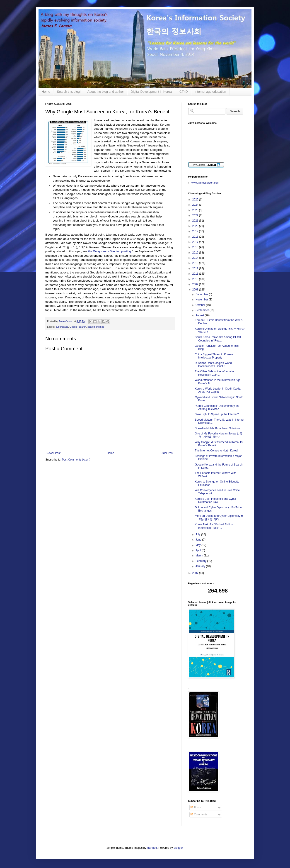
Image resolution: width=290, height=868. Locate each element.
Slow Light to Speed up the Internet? (217, 414)
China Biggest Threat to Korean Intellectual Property (214, 356)
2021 (196, 221)
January (201, 566)
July (198, 534)
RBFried (152, 848)
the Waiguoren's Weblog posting (110, 251)
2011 (196, 274)
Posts (196, 807)
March (200, 556)
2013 (196, 263)
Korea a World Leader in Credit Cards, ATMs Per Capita (218, 390)
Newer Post (53, 453)
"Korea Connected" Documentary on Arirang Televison (217, 407)
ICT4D (183, 92)
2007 (196, 573)
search (82, 327)
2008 (196, 290)
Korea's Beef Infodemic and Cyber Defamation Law (215, 500)
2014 (196, 258)
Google (74, 327)
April (199, 550)
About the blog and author (106, 92)
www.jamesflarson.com (205, 183)
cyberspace (62, 327)
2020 (196, 226)
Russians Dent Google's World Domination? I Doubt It (213, 365)
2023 (196, 210)
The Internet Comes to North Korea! (216, 451)
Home (46, 92)
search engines (96, 327)
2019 (196, 231)
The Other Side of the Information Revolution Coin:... (215, 373)
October (201, 305)
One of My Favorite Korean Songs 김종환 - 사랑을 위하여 (219, 435)
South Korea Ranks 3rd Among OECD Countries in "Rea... (218, 339)
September (203, 310)
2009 (196, 284)
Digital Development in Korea (151, 92)
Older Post (167, 453)
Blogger (178, 848)
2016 (196, 247)
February (201, 561)
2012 (196, 268)
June (199, 540)
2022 (196, 215)
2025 (196, 200)
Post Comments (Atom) (76, 460)
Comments (199, 814)
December (202, 294)
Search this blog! (69, 92)
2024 (196, 205)
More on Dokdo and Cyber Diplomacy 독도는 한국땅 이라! (219, 517)
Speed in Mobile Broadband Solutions (218, 428)
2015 (196, 253)
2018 (196, 237)
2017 (196, 242)
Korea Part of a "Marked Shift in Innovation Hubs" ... (214, 526)
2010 (196, 279)
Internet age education (210, 92)
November (202, 300)
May (198, 545)
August (200, 315)
